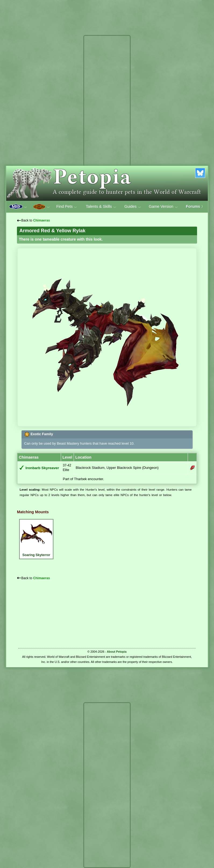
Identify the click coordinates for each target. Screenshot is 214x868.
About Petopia (117, 652)
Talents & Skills (101, 207)
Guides (133, 207)
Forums (195, 206)
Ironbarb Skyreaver (42, 468)
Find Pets (67, 207)
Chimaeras (42, 220)
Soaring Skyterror (36, 538)
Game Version (163, 207)
